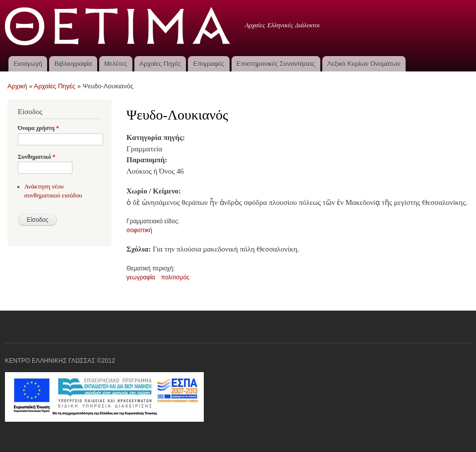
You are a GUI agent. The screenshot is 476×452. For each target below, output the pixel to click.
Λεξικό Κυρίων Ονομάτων (364, 64)
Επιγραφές (209, 64)
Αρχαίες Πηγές (160, 64)
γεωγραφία (141, 277)
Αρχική (17, 86)
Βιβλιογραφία (73, 64)
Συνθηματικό (37, 157)
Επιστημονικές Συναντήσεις (276, 64)
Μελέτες (116, 64)
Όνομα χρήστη (38, 128)
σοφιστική (139, 230)
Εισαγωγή (28, 64)
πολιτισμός (175, 277)
